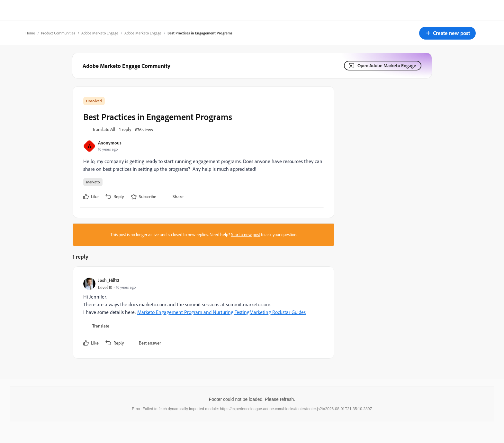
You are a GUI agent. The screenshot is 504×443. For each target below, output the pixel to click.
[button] (447, 33)
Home (30, 33)
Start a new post (246, 235)
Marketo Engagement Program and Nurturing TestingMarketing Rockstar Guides (221, 312)
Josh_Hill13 (109, 280)
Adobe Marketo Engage (100, 33)
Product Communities (58, 33)
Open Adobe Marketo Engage (387, 65)
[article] (202, 313)
